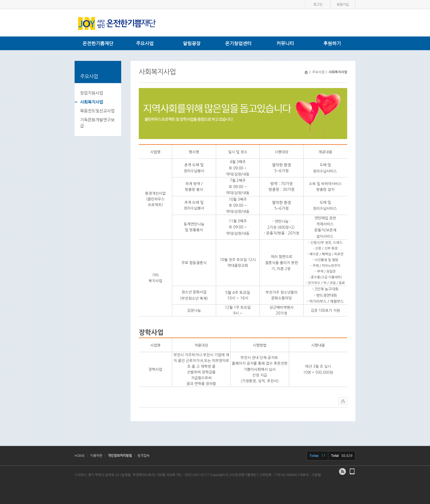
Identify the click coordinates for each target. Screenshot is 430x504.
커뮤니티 (285, 43)
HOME (80, 455)
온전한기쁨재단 (98, 43)
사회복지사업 (92, 102)
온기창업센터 (238, 43)
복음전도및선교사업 (97, 111)
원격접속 (143, 455)
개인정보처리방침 (120, 455)
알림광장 (192, 43)
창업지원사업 (92, 93)
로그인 (318, 4)
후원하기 (332, 43)
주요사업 (145, 43)
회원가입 (343, 4)
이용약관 (96, 455)
